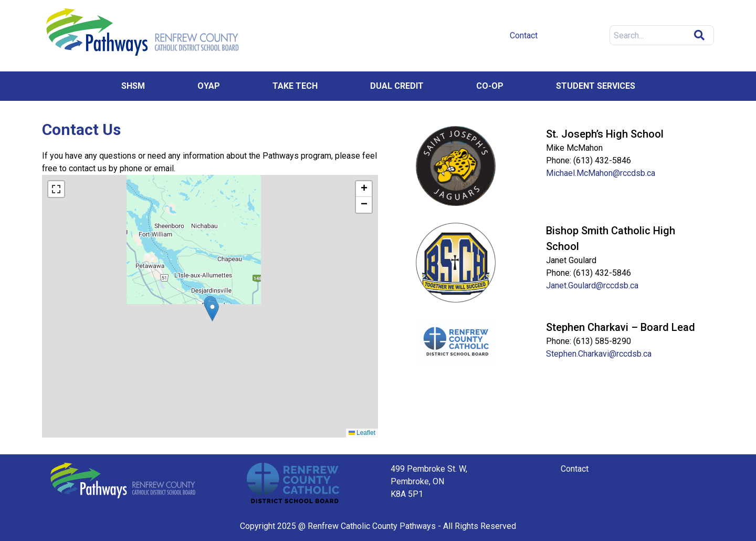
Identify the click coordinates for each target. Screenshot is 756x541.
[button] (212, 311)
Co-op (490, 86)
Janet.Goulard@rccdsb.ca (592, 285)
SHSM (133, 86)
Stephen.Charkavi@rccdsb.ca (599, 354)
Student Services (596, 86)
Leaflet (362, 433)
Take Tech (295, 86)
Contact (575, 469)
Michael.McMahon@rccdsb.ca (601, 173)
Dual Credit (397, 86)
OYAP (209, 86)
